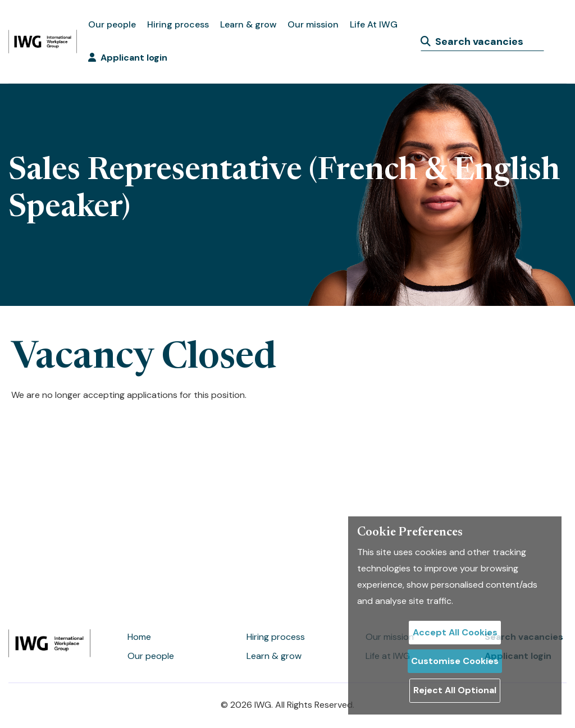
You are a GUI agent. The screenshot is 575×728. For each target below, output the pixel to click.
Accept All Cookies (455, 632)
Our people (112, 24)
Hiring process (178, 24)
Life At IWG (374, 24)
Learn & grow (248, 24)
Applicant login (128, 58)
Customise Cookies (455, 661)
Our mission (313, 24)
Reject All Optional (455, 690)
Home (139, 637)
